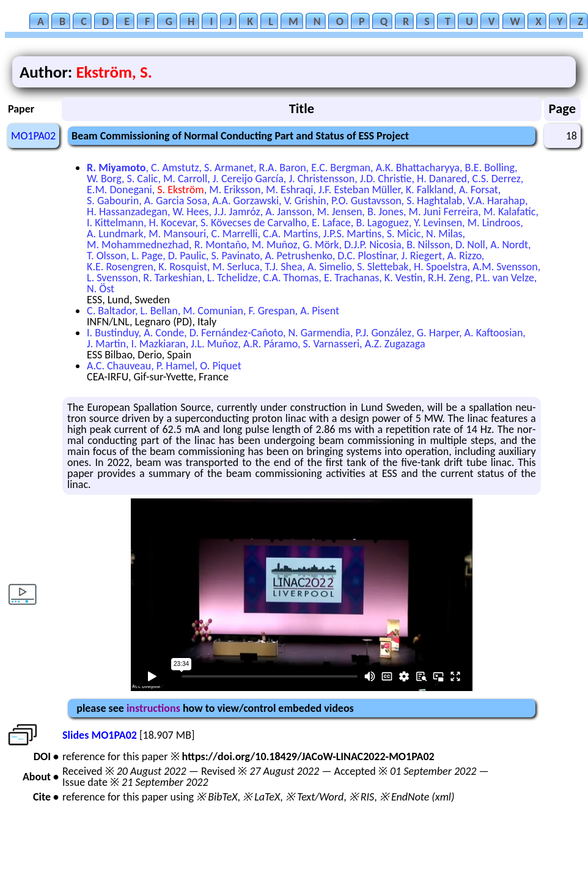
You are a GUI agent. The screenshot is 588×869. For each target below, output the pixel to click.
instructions (153, 708)
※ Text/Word (314, 797)
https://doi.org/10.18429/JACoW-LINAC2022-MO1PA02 (308, 756)
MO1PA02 (33, 136)
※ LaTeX (261, 797)
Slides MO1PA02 (100, 735)
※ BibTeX (217, 797)
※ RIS (362, 797)
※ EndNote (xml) (417, 797)
